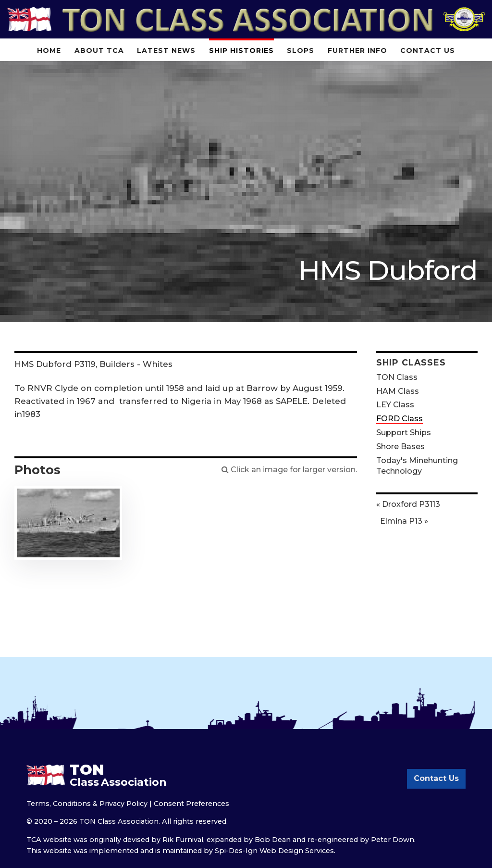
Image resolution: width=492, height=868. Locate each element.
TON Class (397, 377)
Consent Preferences (191, 804)
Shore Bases (400, 447)
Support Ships (404, 433)
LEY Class (395, 405)
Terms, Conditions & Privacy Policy (87, 804)
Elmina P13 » (404, 521)
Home (49, 50)
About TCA (99, 50)
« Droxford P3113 (408, 504)
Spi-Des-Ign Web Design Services (274, 851)
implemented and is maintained (146, 851)
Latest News (166, 50)
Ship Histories (241, 50)
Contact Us (428, 50)
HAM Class (398, 391)
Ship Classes (411, 362)
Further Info (357, 50)
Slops (301, 50)
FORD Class (400, 419)
